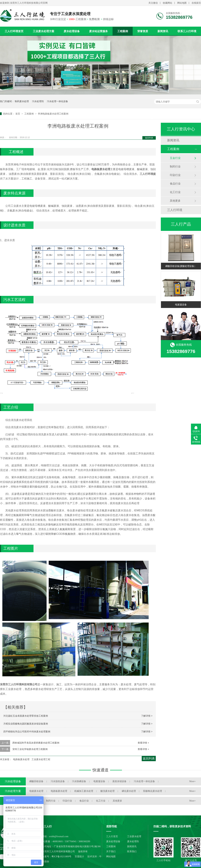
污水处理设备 (13, 781)
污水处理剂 (38, 101)
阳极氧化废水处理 (153, 791)
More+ (192, 781)
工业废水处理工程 (41, 759)
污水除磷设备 (79, 781)
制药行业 (175, 167)
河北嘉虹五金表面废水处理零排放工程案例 (26, 716)
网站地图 (182, 3)
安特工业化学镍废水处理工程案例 (30, 749)
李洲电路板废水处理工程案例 (53, 114)
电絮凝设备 (181, 305)
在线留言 (196, 3)
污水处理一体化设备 (57, 101)
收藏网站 (167, 3)
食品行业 (175, 184)
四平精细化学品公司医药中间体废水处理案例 (27, 732)
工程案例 (123, 31)
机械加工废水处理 (84, 791)
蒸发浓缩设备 (119, 781)
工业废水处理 (134, 836)
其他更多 (175, 201)
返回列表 (149, 138)
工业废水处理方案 (44, 31)
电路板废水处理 (21, 759)
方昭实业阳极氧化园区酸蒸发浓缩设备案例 (26, 724)
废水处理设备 (72, 31)
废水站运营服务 (98, 31)
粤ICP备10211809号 (61, 857)
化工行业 (175, 192)
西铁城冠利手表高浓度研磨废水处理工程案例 (36, 743)
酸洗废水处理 (108, 791)
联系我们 (132, 852)
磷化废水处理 (129, 791)
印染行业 (175, 175)
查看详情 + (143, 743)
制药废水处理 (22, 101)
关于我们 (111, 852)
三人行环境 (175, 210)
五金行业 (175, 158)
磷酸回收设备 (36, 781)
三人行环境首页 (14, 31)
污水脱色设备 (58, 781)
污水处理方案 (13, 791)
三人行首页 (112, 836)
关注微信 (153, 3)
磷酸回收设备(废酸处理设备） (181, 266)
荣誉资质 (143, 31)
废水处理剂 (133, 841)
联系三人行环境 (187, 31)
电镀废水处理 (36, 791)
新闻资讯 (163, 31)
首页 (18, 114)
